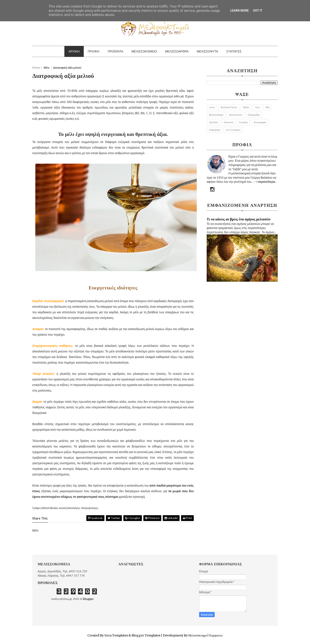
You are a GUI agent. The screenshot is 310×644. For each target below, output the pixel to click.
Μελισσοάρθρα (216, 115)
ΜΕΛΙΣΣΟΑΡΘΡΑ (177, 51)
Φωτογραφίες (260, 122)
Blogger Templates (146, 635)
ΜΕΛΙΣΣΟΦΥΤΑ (207, 51)
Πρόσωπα (229, 122)
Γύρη (257, 107)
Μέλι (268, 107)
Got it (258, 11)
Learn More (239, 11)
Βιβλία (246, 107)
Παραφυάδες (254, 115)
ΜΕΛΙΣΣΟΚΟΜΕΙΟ (144, 51)
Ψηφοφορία (215, 130)
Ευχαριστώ (216, 635)
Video (212, 107)
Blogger (88, 599)
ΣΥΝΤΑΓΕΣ (234, 51)
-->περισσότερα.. (265, 182)
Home (36, 68)
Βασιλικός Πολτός (229, 107)
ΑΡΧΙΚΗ (74, 51)
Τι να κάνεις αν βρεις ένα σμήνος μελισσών (239, 219)
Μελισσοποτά (236, 115)
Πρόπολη (213, 122)
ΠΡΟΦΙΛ (94, 51)
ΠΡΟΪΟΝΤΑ (115, 51)
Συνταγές (244, 122)
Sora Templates (116, 635)
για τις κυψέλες (233, 130)
